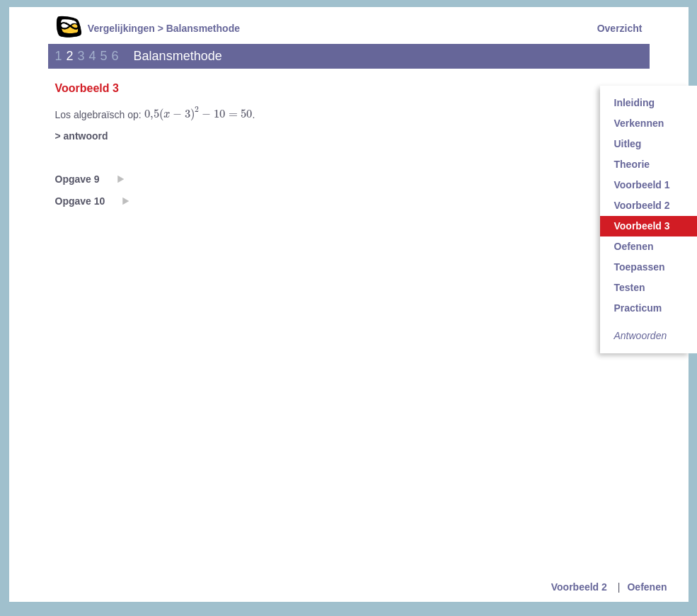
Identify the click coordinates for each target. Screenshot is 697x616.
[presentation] (198, 114)
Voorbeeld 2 (579, 587)
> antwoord (82, 136)
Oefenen (647, 587)
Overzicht (620, 28)
